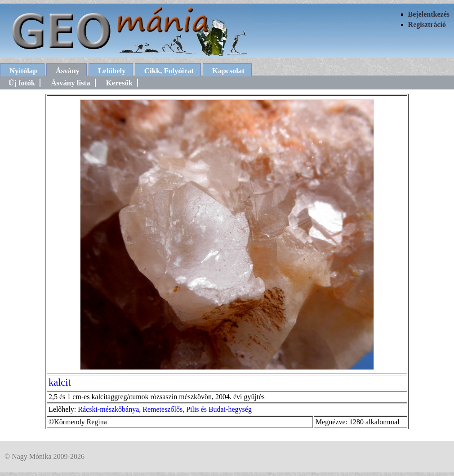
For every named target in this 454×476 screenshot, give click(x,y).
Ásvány (68, 71)
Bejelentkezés (429, 14)
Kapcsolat (228, 71)
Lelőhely (112, 71)
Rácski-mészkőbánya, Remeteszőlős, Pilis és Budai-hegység (165, 409)
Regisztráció (427, 24)
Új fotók (22, 83)
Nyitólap (23, 71)
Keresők (119, 83)
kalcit (60, 382)
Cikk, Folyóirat (169, 71)
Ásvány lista (70, 83)
